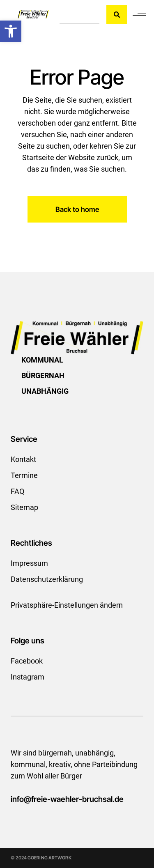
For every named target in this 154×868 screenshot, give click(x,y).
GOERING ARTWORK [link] (49, 858)
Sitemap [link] (24, 507)
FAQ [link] (17, 491)
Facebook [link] (27, 661)
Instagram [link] (28, 677)
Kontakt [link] (23, 459)
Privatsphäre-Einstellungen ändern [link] (67, 605)
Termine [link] (24, 475)
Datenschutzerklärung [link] (47, 579)
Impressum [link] (29, 563)
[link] (11, 31)
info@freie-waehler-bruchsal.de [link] (67, 799)
